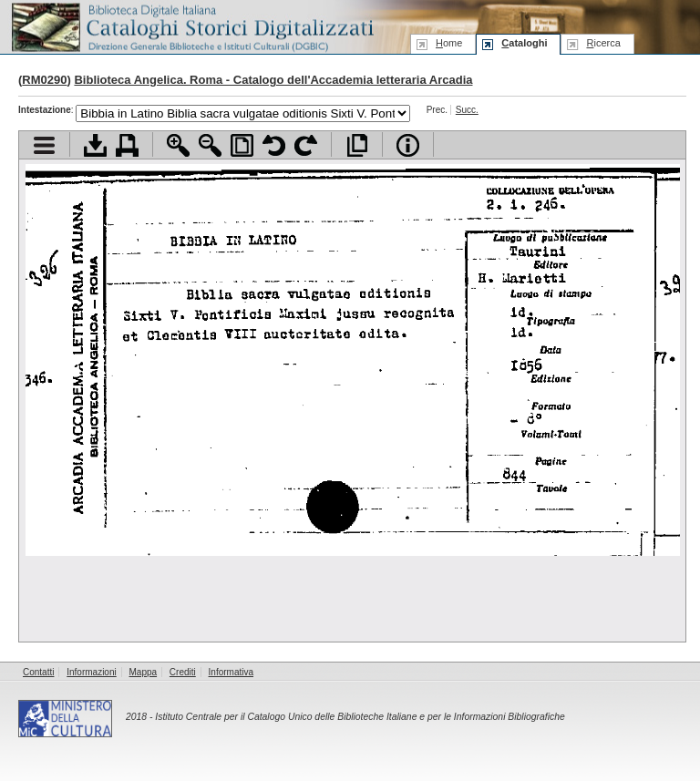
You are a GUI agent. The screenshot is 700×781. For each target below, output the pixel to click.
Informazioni (91, 672)
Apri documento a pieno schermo (357, 145)
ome (449, 43)
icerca (603, 43)
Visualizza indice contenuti (44, 145)
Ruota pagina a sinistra (274, 145)
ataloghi (524, 43)
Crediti (183, 672)
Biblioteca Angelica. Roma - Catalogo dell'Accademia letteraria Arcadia (273, 80)
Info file (408, 145)
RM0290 (44, 80)
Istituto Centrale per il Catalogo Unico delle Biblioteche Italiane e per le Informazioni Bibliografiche (360, 717)
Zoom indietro (210, 145)
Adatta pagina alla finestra (242, 145)
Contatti (38, 672)
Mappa (144, 672)
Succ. (467, 110)
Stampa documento (127, 145)
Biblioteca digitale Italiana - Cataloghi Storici (191, 26)
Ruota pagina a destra (306, 145)
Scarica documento (95, 145)
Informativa (231, 672)
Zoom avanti (178, 145)
